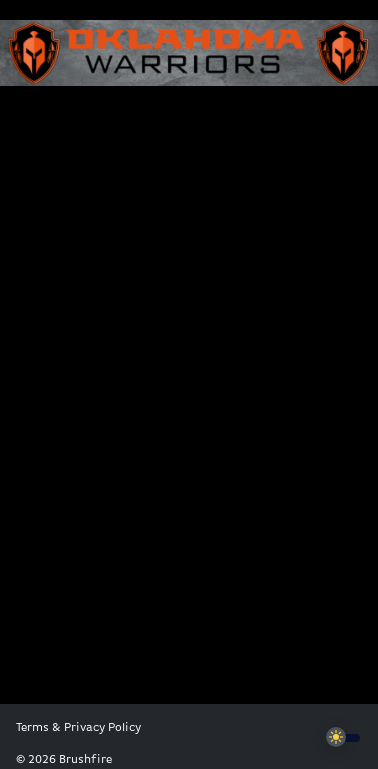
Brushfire (85, 760)
